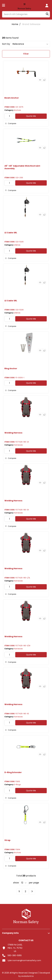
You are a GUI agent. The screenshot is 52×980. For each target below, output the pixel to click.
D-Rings (17, 785)
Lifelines (17, 245)
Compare (10, 124)
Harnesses (18, 445)
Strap (7, 840)
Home (15, 24)
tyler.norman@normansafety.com (24, 960)
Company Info (10, 933)
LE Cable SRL (11, 233)
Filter (26, 54)
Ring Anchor (11, 368)
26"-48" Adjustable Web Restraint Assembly (22, 167)
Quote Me (31, 116)
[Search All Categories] (26, 14)
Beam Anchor (12, 98)
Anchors (17, 110)
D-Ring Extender (13, 772)
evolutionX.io (28, 976)
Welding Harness (13, 433)
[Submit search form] (47, 14)
